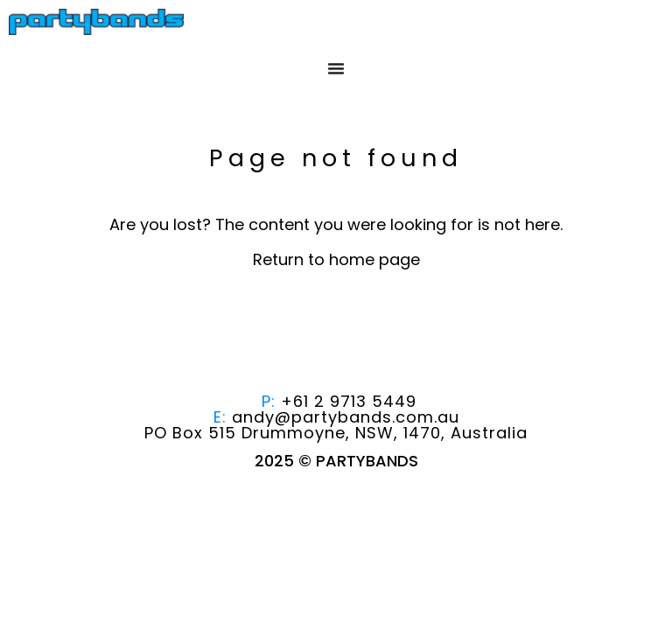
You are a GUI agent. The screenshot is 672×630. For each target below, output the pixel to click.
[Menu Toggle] (336, 68)
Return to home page (336, 259)
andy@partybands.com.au (346, 417)
